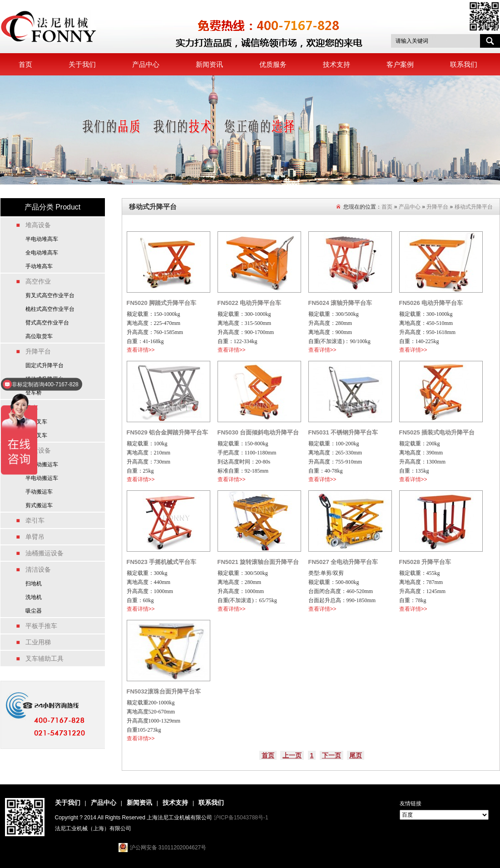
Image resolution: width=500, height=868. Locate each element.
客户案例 (400, 64)
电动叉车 (36, 422)
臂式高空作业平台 (47, 323)
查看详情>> (141, 350)
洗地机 (34, 597)
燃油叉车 (36, 435)
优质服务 (273, 64)
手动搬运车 (39, 492)
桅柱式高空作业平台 (50, 309)
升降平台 (437, 207)
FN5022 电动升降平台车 (250, 303)
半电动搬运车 (42, 478)
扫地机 (34, 584)
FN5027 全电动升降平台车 (343, 562)
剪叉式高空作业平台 (50, 295)
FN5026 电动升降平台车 (431, 303)
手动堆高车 (39, 266)
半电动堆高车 (42, 239)
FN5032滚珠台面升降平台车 (164, 691)
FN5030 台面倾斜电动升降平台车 (258, 434)
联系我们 (464, 64)
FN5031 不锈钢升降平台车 (343, 432)
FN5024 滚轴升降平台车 (340, 303)
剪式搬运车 (39, 505)
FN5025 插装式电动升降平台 (437, 432)
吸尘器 (34, 611)
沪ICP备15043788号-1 (241, 818)
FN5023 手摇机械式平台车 (162, 562)
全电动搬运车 (42, 464)
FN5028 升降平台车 (425, 562)
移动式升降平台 (474, 207)
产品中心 (146, 64)
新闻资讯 (209, 64)
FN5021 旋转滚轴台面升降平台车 (258, 564)
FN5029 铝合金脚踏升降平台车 (168, 432)
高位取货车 (39, 336)
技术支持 (337, 64)
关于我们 (82, 64)
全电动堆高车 (42, 253)
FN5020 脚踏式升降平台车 (162, 303)
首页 (25, 64)
